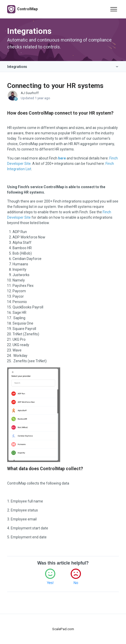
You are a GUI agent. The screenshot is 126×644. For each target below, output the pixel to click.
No (76, 583)
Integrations (17, 67)
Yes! (50, 583)
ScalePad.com (63, 629)
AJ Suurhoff (30, 93)
